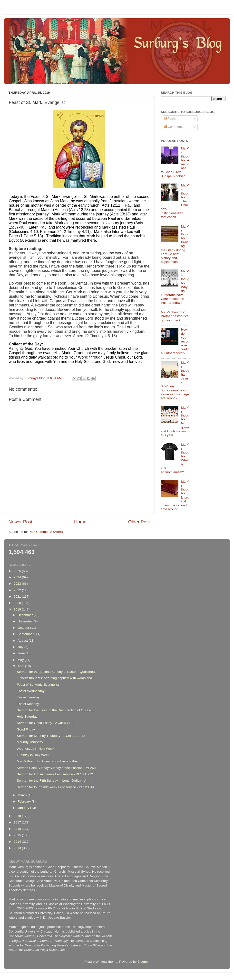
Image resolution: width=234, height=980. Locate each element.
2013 (18, 848)
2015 (18, 835)
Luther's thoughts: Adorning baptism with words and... (56, 678)
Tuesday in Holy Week (33, 755)
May (21, 660)
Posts (170, 118)
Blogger (143, 962)
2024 (18, 577)
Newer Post (20, 522)
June (22, 653)
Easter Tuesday (28, 697)
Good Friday (26, 729)
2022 (18, 590)
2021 (18, 596)
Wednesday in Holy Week (36, 749)
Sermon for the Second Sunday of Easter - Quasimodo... (58, 672)
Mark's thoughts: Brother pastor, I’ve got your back (175, 316)
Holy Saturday (27, 717)
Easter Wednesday (31, 691)
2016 (18, 829)
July (21, 647)
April (21, 666)
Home (80, 522)
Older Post (139, 522)
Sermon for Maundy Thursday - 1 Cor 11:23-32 (51, 736)
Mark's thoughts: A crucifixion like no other (47, 761)
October (24, 628)
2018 (18, 816)
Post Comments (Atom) (46, 532)
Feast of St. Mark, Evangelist (38, 685)
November (26, 621)
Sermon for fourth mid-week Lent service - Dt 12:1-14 (56, 787)
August (23, 641)
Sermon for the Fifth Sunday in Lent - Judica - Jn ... (54, 781)
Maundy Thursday (30, 742)
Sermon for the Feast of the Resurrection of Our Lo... (55, 710)
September (26, 634)
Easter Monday (28, 704)
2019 (18, 609)
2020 (18, 603)
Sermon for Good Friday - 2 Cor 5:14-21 (46, 723)
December (26, 615)
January (24, 808)
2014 (18, 842)
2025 (18, 571)
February (25, 801)
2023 (18, 584)
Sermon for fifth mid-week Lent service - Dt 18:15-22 (55, 774)
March (23, 795)
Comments (174, 127)
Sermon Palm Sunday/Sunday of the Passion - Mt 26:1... (58, 768)
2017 (18, 822)
